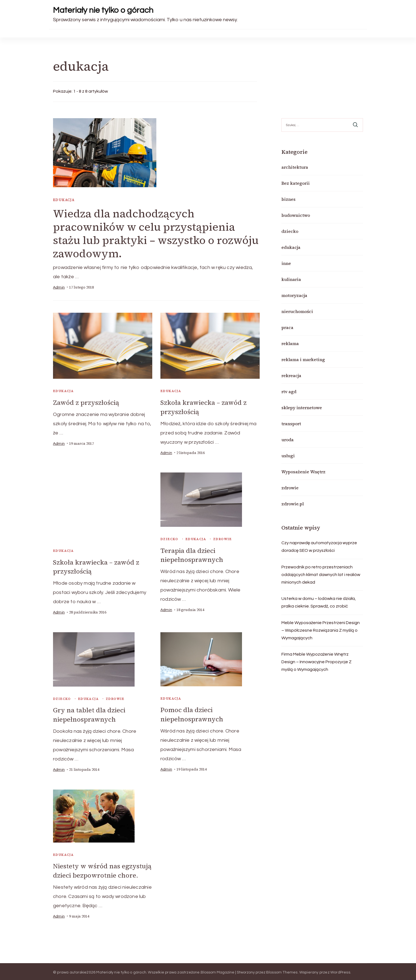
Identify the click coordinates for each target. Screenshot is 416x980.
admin (59, 287)
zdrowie (223, 538)
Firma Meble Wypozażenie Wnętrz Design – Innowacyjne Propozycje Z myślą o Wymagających (316, 662)
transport (291, 424)
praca (287, 327)
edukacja (64, 200)
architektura (295, 167)
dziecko (169, 538)
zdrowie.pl (293, 504)
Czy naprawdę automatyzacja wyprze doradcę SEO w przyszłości (319, 547)
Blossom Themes (282, 970)
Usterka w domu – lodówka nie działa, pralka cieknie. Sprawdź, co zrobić (319, 602)
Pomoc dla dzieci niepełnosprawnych (192, 713)
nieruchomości (297, 311)
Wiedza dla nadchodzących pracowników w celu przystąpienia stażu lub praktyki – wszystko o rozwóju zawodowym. (156, 234)
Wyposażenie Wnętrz (303, 472)
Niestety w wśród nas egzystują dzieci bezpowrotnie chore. (102, 869)
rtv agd (289, 392)
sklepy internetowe (302, 408)
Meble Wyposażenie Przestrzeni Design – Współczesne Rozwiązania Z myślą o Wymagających (321, 630)
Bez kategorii (296, 183)
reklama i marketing (303, 359)
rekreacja (291, 375)
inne (286, 263)
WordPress (340, 970)
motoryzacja (294, 295)
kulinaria (291, 279)
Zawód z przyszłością (86, 403)
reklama (290, 343)
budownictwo (296, 215)
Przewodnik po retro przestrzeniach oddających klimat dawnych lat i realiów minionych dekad (321, 575)
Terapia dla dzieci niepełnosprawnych (192, 555)
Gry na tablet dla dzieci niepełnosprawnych (89, 714)
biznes (288, 199)
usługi (288, 456)
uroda (288, 440)
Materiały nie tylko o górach (103, 10)
